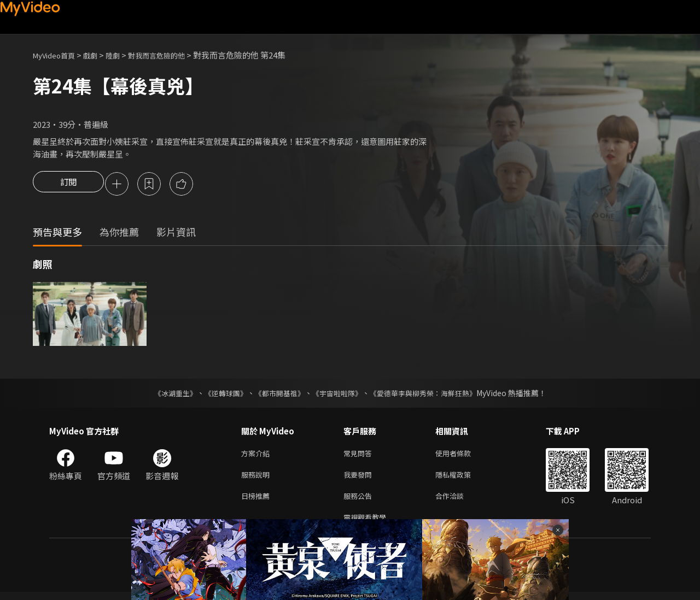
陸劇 (124, 55)
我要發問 (360, 478)
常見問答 (360, 455)
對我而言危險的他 (173, 55)
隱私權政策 (462, 478)
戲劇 (99, 55)
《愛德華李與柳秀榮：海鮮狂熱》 (430, 395)
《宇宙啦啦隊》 (338, 395)
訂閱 (68, 185)
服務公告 (360, 501)
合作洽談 (458, 501)
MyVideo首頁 (58, 55)
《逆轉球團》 (219, 395)
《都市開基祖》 (277, 395)
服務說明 (258, 478)
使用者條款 (462, 455)
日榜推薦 (258, 501)
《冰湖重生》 (166, 395)
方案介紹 (258, 455)
